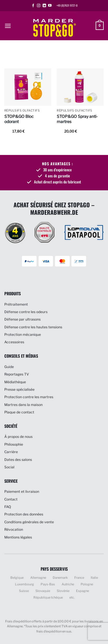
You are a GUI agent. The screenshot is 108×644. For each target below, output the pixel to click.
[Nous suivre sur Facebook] (33, 6)
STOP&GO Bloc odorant (19, 119)
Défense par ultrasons (22, 319)
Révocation (14, 529)
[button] (8, 26)
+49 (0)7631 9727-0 (67, 5)
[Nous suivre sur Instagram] (39, 6)
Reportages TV (17, 374)
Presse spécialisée (19, 389)
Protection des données (24, 514)
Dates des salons (18, 460)
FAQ (8, 507)
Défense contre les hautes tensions (33, 327)
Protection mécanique (23, 335)
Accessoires (14, 342)
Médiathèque (15, 382)
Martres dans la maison (23, 405)
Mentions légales (18, 537)
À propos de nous (18, 437)
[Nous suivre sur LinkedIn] (44, 6)
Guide (9, 367)
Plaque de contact (19, 412)
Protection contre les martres (29, 397)
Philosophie (14, 444)
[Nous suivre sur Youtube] (50, 6)
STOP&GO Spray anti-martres (77, 119)
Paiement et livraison (22, 491)
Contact (11, 499)
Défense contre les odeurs (26, 312)
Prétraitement (16, 304)
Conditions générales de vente (29, 522)
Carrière (11, 452)
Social (9, 467)
